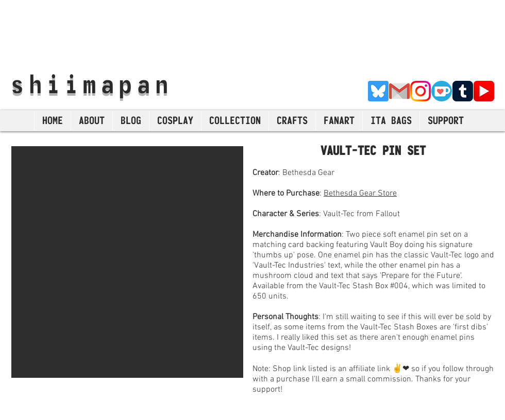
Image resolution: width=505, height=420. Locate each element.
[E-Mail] (399, 91)
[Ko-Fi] (442, 91)
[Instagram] (420, 91)
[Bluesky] (378, 91)
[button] (127, 262)
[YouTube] (484, 91)
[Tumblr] (463, 91)
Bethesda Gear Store (360, 194)
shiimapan (92, 84)
